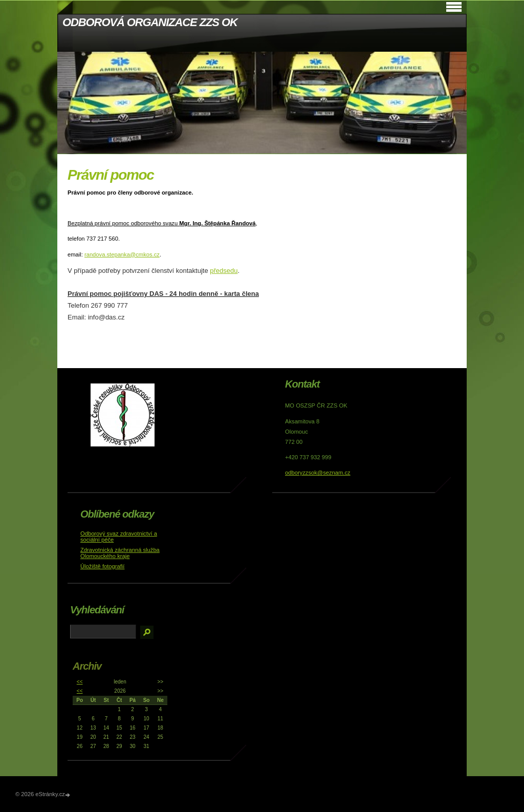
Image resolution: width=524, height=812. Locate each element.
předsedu (224, 271)
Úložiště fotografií (102, 566)
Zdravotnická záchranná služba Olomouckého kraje (120, 553)
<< (80, 682)
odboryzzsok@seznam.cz (318, 473)
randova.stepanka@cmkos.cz (122, 254)
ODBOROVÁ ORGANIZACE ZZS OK (150, 22)
